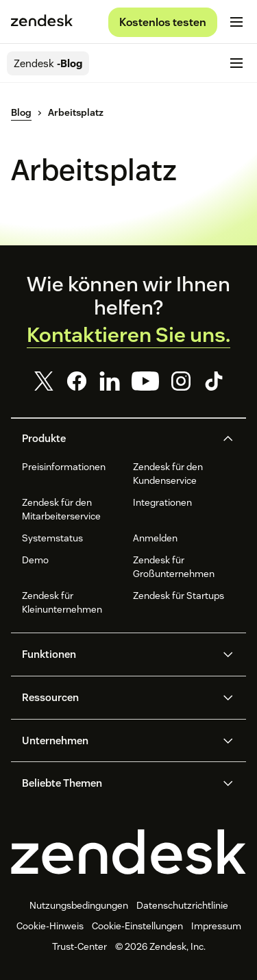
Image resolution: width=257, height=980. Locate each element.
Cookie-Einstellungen (137, 926)
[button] (117, 439)
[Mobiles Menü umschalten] (236, 22)
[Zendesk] (128, 852)
